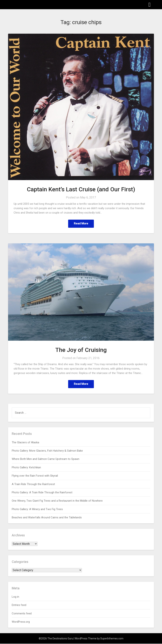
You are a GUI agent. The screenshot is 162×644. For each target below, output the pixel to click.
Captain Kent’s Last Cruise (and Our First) (81, 189)
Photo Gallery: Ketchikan (26, 468)
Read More (81, 224)
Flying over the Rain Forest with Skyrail (35, 476)
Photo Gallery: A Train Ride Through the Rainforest (42, 493)
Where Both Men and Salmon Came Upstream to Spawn (46, 459)
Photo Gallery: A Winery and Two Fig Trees (37, 510)
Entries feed (19, 605)
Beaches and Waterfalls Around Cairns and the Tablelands (47, 518)
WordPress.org (21, 622)
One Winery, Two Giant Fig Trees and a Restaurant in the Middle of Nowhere (57, 501)
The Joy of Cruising (81, 350)
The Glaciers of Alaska (25, 443)
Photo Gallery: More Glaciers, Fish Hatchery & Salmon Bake (47, 451)
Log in (15, 597)
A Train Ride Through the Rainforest (33, 485)
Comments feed (22, 614)
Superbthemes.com (112, 639)
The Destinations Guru (28, 4)
